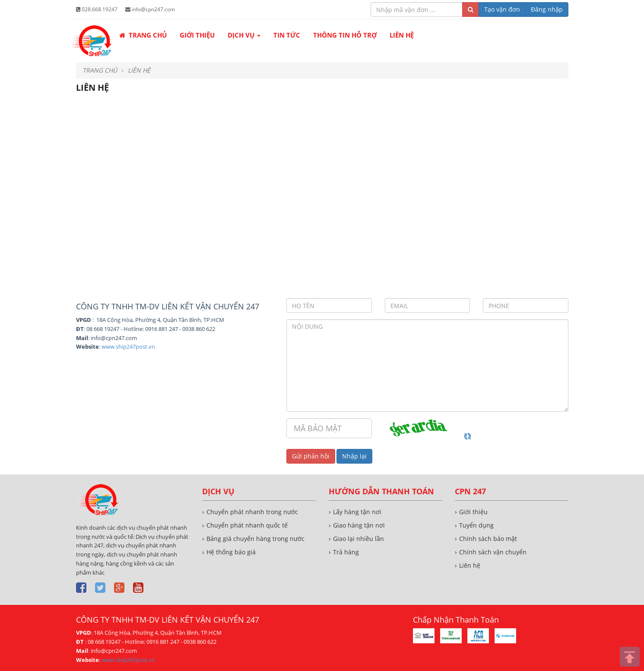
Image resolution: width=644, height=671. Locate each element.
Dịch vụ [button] (244, 38)
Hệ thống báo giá (231, 552)
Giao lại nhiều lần (358, 539)
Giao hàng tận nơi (359, 525)
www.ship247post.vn (128, 347)
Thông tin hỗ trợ (345, 35)
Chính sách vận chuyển (493, 552)
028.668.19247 (97, 9)
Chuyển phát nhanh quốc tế (247, 525)
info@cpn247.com (150, 9)
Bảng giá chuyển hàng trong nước (255, 539)
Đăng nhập (547, 9)
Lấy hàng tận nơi (357, 512)
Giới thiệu (197, 35)
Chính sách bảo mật (488, 539)
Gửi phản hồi (311, 456)
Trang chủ (143, 35)
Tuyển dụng (476, 525)
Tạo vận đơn (502, 9)
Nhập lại (354, 456)
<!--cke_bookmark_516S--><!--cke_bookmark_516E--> (322, 198)
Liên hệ (402, 35)
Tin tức (287, 35)
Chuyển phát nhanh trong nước (252, 512)
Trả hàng (346, 552)
